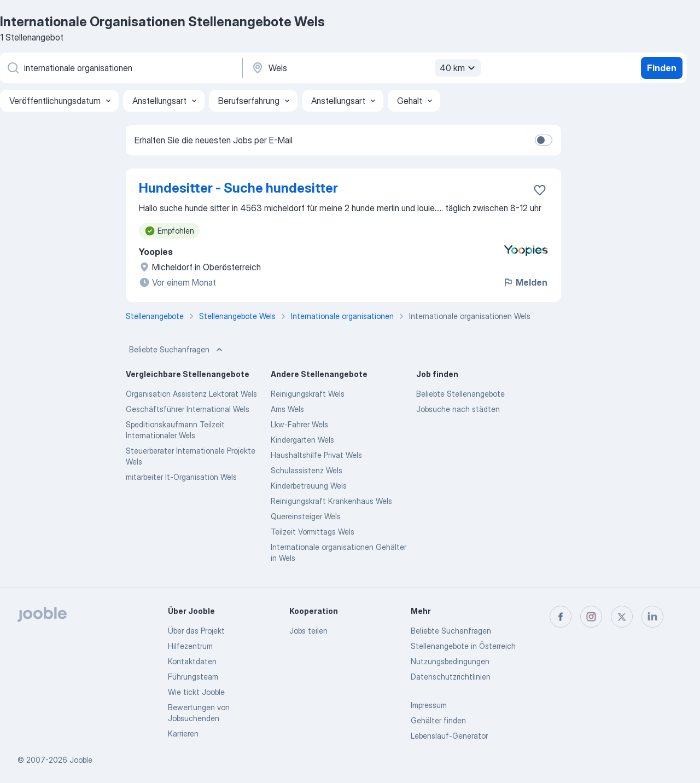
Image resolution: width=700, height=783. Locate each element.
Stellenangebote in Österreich (463, 646)
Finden (662, 68)
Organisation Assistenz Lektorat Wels (191, 394)
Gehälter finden (438, 720)
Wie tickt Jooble (196, 692)
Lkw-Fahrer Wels (299, 424)
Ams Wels (287, 409)
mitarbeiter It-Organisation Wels (181, 477)
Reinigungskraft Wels (308, 394)
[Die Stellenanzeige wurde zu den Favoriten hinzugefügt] (540, 190)
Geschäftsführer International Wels (188, 409)
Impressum (429, 705)
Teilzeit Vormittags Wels (313, 532)
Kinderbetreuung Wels (309, 486)
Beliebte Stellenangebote (460, 394)
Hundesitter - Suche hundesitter (238, 188)
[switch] (544, 140)
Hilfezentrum (190, 646)
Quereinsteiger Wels (306, 516)
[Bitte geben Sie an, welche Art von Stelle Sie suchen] (120, 68)
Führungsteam (193, 677)
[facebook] (561, 617)
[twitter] (622, 617)
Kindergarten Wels (302, 440)
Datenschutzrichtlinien (451, 677)
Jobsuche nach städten (458, 409)
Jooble (81, 760)
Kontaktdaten (192, 661)
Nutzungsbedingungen (450, 661)
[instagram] (591, 617)
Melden (525, 282)
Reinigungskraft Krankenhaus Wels (331, 501)
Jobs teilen (308, 631)
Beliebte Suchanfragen (177, 350)
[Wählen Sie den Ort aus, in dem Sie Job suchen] (365, 68)
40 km (459, 68)
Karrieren (183, 733)
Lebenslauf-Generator (449, 736)
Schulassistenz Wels (307, 470)
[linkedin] (652, 617)
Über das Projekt (196, 631)
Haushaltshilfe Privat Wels (316, 455)
